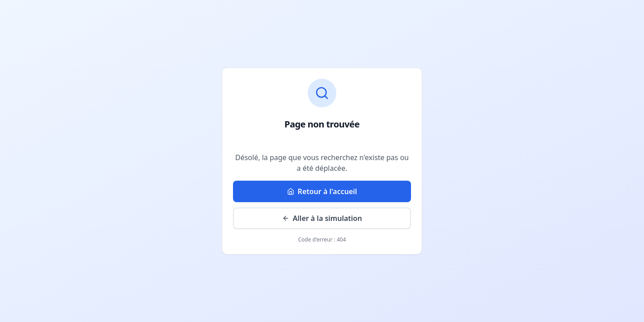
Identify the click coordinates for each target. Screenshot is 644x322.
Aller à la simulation (322, 218)
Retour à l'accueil (322, 191)
